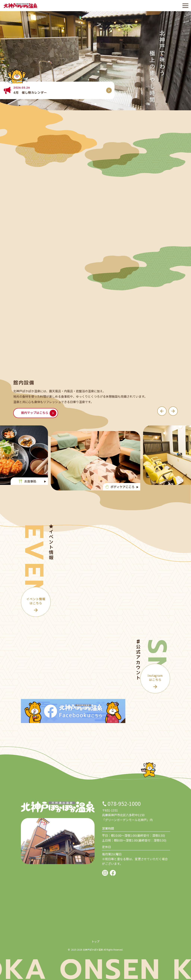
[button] (92, 104)
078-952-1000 (124, 804)
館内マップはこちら (35, 413)
